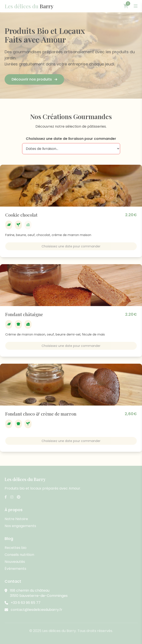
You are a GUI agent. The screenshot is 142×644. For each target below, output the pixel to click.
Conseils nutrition (19, 555)
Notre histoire (16, 519)
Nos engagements (20, 526)
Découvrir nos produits (34, 79)
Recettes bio (16, 548)
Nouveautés (15, 562)
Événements (15, 569)
